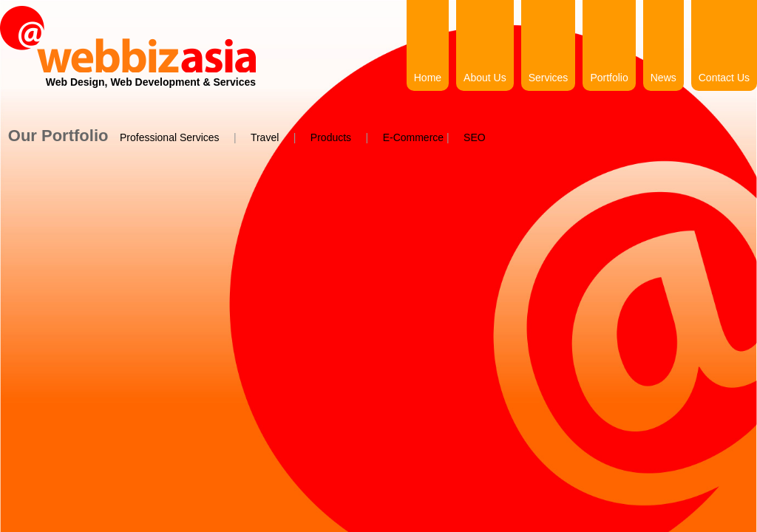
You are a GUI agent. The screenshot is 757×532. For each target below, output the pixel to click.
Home (428, 78)
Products (331, 137)
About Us (485, 78)
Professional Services (170, 137)
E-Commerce (413, 137)
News (663, 78)
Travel (265, 137)
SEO (475, 137)
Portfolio (609, 78)
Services (549, 78)
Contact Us (724, 78)
